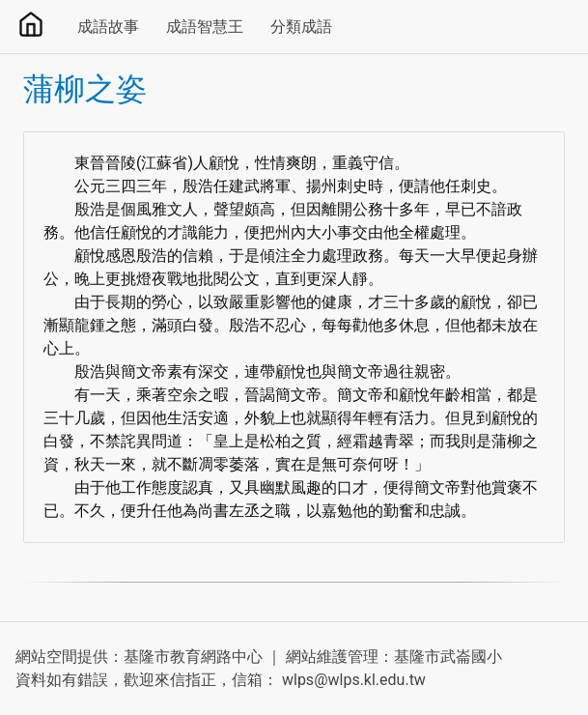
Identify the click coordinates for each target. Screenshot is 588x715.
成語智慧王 (205, 27)
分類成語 (301, 27)
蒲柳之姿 (85, 89)
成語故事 (108, 27)
